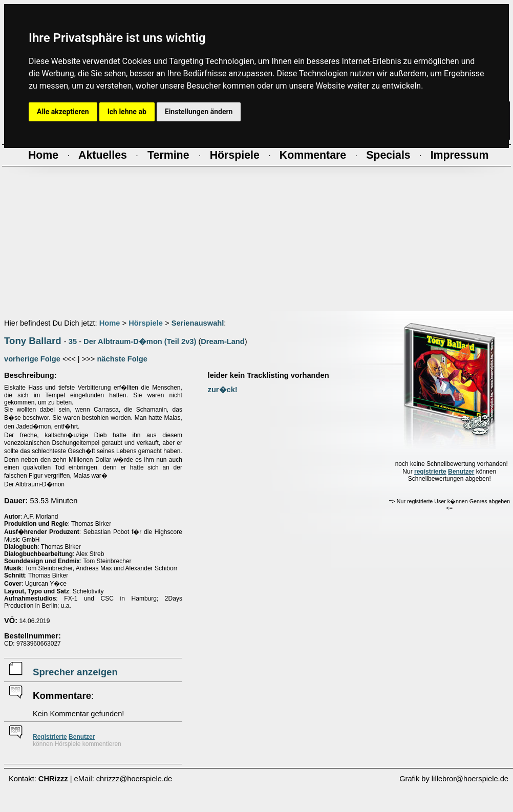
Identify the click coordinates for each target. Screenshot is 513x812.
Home (110, 323)
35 (73, 341)
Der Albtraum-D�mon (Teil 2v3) (140, 341)
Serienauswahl (198, 323)
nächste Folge (122, 359)
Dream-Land (223, 341)
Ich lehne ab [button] (127, 112)
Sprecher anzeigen (75, 672)
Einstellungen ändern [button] (199, 112)
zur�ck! (223, 390)
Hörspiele (146, 323)
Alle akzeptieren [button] (63, 112)
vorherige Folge (32, 359)
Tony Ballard (33, 341)
